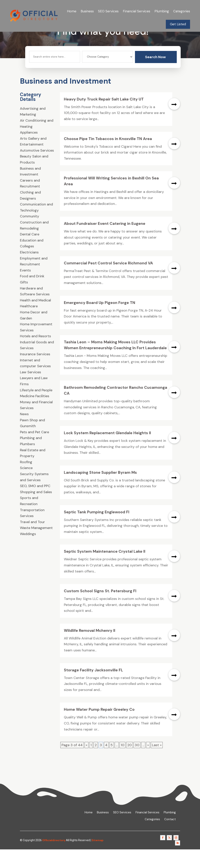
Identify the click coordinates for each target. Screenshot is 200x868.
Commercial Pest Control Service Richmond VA (108, 281)
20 (129, 764)
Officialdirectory (54, 859)
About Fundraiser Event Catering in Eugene (105, 242)
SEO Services (108, 11)
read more (174, 122)
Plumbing (162, 11)
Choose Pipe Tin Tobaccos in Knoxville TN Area (108, 157)
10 (122, 764)
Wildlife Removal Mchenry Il (90, 649)
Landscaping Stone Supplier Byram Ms (100, 491)
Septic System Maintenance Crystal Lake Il (105, 570)
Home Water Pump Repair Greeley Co (99, 728)
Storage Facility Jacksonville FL (93, 688)
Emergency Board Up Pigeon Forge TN (100, 321)
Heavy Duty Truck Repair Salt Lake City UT (104, 118)
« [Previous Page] (87, 764)
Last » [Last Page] (157, 764)
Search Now (155, 75)
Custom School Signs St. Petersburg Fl (100, 609)
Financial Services (137, 11)
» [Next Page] (148, 764)
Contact (170, 838)
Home (72, 11)
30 (137, 764)
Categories (182, 11)
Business (87, 11)
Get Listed (178, 24)
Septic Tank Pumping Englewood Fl (97, 530)
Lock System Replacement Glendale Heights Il (107, 451)
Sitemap (98, 859)
